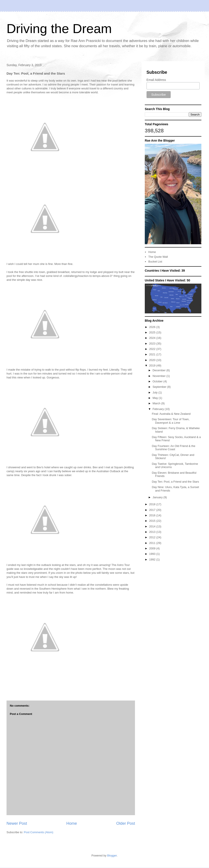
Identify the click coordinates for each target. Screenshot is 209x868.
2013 (153, 532)
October (158, 381)
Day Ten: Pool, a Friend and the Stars (175, 482)
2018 (153, 504)
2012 (153, 537)
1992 (153, 559)
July (156, 392)
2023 (153, 344)
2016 (153, 515)
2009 (153, 548)
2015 (153, 521)
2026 (153, 327)
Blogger (112, 855)
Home (72, 823)
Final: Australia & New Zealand (171, 414)
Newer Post (17, 823)
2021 (153, 354)
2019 (153, 365)
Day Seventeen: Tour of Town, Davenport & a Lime (171, 421)
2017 (153, 510)
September (160, 387)
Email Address (156, 80)
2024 (153, 338)
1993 (153, 554)
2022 (153, 349)
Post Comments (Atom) (39, 832)
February (159, 409)
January (158, 497)
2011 (153, 543)
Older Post (126, 823)
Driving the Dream (59, 29)
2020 (153, 360)
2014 (153, 526)
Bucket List (155, 262)
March (157, 403)
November (160, 376)
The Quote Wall (158, 257)
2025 (153, 332)
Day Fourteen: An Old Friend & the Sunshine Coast (173, 448)
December (160, 370)
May (156, 398)
